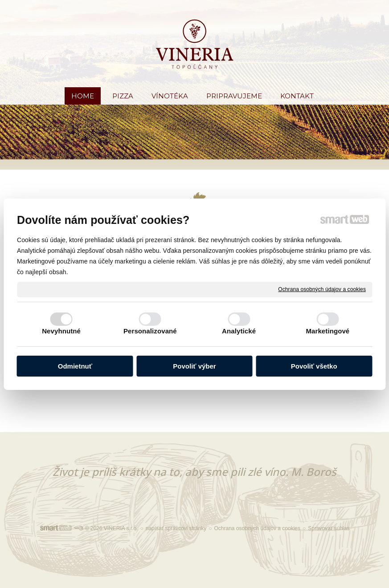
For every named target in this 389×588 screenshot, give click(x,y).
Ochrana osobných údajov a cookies (322, 289)
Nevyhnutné (61, 331)
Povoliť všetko (314, 366)
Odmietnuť (75, 366)
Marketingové (328, 331)
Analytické (239, 331)
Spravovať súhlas (329, 528)
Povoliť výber (194, 366)
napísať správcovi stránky (176, 528)
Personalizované (150, 331)
